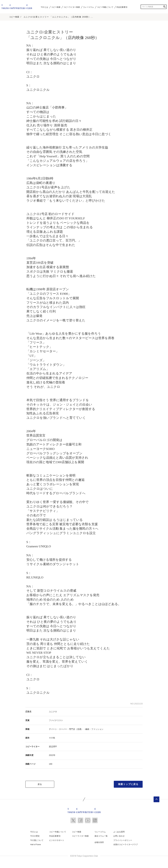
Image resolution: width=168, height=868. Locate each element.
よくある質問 (119, 831)
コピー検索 (56, 7)
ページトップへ (156, 798)
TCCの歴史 (35, 835)
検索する (164, 7)
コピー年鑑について (105, 7)
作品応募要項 (122, 7)
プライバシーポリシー (123, 839)
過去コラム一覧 (101, 835)
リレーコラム (88, 7)
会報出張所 (99, 841)
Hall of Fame (36, 844)
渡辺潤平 (53, 746)
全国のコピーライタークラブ (126, 844)
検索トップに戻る (128, 783)
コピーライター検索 (72, 7)
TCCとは (44, 7)
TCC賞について (37, 839)
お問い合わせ (119, 835)
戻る (40, 783)
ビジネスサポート (57, 839)
